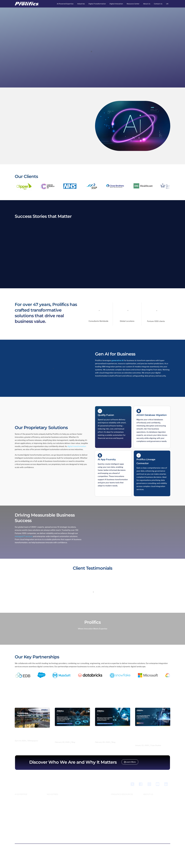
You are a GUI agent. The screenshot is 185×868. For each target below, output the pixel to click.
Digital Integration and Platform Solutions (27, 823)
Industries (81, 4)
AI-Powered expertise (65, 4)
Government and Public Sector (59, 806)
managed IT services (24, 535)
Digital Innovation (116, 4)
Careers (146, 796)
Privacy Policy (68, 847)
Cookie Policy (82, 847)
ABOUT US (148, 793)
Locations (147, 809)
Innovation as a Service (88, 796)
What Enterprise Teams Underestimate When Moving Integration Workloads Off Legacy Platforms (72, 733)
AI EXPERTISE (21, 793)
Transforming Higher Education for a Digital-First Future (31, 733)
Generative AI (20, 827)
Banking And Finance (55, 796)
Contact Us (158, 4)
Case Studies (116, 799)
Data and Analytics (22, 816)
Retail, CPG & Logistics (56, 818)
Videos (114, 809)
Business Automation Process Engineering (26, 806)
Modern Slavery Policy (114, 847)
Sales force (19, 837)
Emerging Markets (54, 799)
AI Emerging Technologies (25, 796)
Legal (49, 815)
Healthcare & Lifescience (57, 809)
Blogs (113, 796)
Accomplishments (150, 806)
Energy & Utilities (53, 802)
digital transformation (77, 446)
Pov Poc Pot (84, 799)
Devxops (18, 819)
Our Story (147, 799)
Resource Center (133, 4)
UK (167, 4)
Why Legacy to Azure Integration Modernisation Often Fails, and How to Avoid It (112, 733)
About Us (147, 4)
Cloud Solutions (21, 813)
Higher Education (53, 812)
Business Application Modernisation (23, 800)
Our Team (147, 802)
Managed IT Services (23, 830)
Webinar (114, 802)
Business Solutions (22, 810)
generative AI (118, 360)
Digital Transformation (97, 4)
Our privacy (80, 856)
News (113, 806)
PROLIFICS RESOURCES (122, 793)
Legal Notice (96, 847)
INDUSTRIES (52, 793)
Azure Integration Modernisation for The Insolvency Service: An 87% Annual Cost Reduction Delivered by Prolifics (151, 734)
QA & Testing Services (23, 833)
